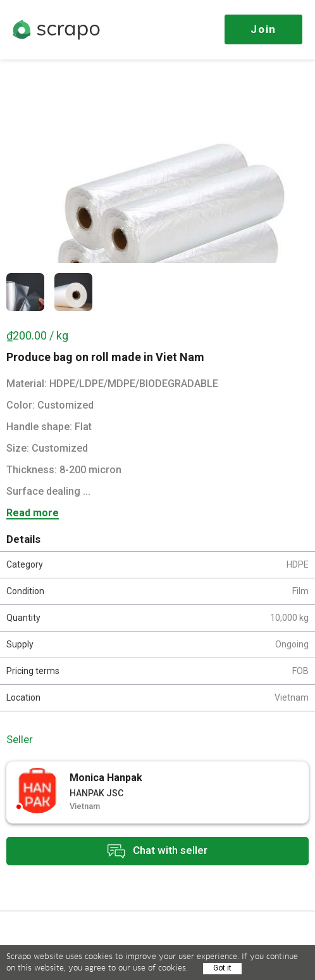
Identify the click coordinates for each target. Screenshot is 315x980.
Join (263, 29)
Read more (33, 513)
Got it (222, 968)
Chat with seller (157, 851)
